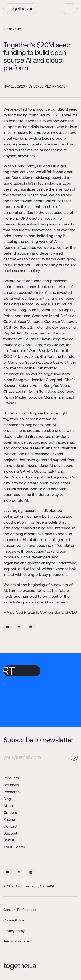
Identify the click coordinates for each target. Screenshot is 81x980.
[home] (20, 9)
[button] (69, 9)
